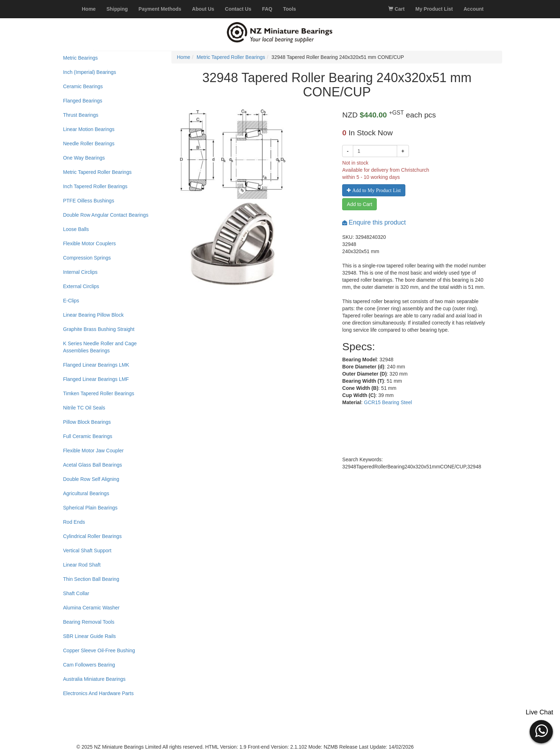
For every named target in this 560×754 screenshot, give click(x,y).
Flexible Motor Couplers (89, 243)
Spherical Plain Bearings (90, 508)
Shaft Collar (76, 593)
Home (183, 57)
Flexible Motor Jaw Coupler (93, 451)
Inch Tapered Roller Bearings (95, 186)
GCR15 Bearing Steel (388, 402)
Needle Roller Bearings (89, 144)
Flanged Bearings (82, 101)
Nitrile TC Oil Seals (84, 408)
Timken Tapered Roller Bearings (98, 393)
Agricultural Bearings (86, 493)
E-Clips (71, 301)
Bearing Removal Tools (89, 622)
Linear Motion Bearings (89, 129)
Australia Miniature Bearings (94, 679)
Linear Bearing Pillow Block (93, 315)
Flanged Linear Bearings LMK (96, 365)
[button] (541, 731)
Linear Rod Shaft (82, 565)
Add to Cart (359, 204)
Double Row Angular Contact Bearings (106, 215)
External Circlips (81, 286)
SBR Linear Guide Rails (89, 636)
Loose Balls (76, 229)
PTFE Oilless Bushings (88, 201)
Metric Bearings (80, 58)
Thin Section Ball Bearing (91, 579)
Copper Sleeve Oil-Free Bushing (99, 650)
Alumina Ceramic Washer (91, 608)
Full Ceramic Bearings (87, 436)
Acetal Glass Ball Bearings (92, 465)
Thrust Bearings (81, 115)
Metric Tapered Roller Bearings (97, 172)
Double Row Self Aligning (91, 479)
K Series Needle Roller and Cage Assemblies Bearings (100, 347)
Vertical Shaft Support (87, 551)
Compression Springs (87, 258)
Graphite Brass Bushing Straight (99, 329)
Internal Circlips (80, 272)
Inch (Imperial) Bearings (89, 72)
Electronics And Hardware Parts (98, 693)
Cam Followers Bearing (89, 665)
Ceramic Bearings (83, 86)
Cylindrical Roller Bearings (92, 536)
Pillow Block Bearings (87, 422)
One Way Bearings (84, 158)
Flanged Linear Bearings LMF (96, 379)
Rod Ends (74, 522)
